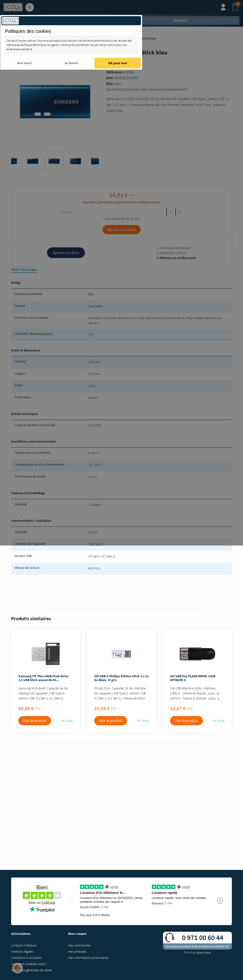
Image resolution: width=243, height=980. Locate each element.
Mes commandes (79, 945)
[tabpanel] (54, 161)
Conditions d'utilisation (26, 958)
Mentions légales (22, 951)
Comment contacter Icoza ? (29, 964)
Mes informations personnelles (88, 958)
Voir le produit (35, 721)
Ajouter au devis (66, 253)
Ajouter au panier (121, 229)
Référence (114, 72)
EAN (110, 78)
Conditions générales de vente (31, 970)
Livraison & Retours (24, 945)
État (110, 83)
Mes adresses (77, 951)
